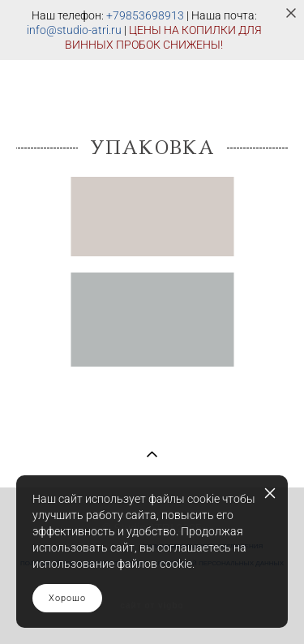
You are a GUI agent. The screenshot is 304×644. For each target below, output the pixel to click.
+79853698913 (145, 15)
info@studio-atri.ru (74, 30)
